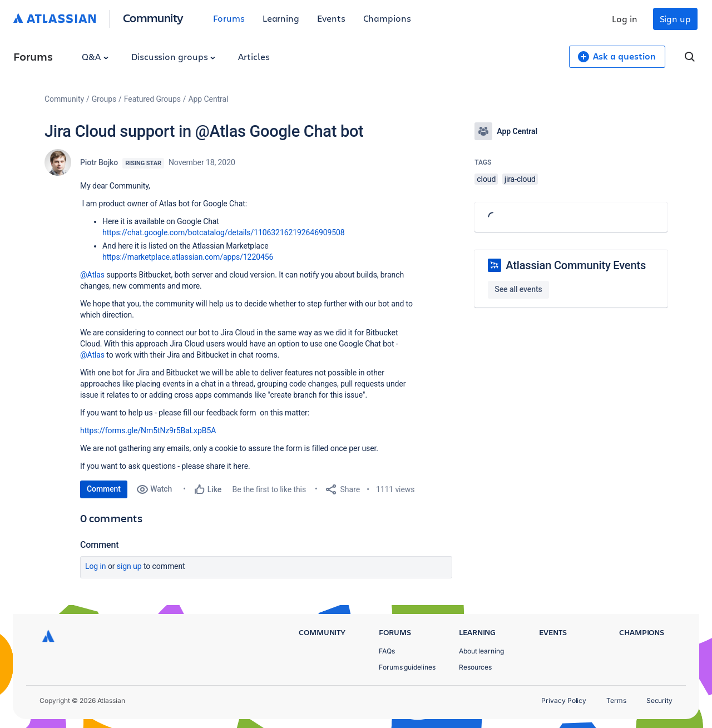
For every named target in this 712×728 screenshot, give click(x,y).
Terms (616, 700)
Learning (281, 18)
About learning (481, 651)
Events (331, 18)
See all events (518, 289)
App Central (209, 99)
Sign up (675, 19)
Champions (387, 18)
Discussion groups (174, 56)
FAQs (387, 651)
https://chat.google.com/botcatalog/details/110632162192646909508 (224, 232)
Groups (104, 99)
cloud (486, 179)
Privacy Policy (564, 700)
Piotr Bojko (99, 162)
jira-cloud (520, 179)
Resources (475, 667)
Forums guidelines (407, 667)
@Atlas (92, 275)
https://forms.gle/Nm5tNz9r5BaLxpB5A (148, 430)
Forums (229, 18)
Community (153, 18)
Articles (254, 56)
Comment (104, 489)
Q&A (95, 56)
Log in (625, 19)
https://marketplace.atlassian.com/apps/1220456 (188, 257)
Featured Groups (152, 99)
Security (659, 700)
